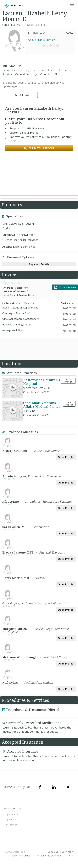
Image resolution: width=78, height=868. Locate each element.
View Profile (68, 381)
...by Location (11, 825)
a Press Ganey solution (21, 787)
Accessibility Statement (50, 856)
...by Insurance (11, 814)
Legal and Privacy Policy (61, 852)
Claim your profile (39, 148)
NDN (71, 856)
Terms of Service (21, 856)
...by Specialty (11, 819)
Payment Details (39, 264)
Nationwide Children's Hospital (42, 382)
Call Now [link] (22, 95)
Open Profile (66, 457)
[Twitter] (68, 787)
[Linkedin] (54, 787)
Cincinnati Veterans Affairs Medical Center (42, 405)
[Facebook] (40, 787)
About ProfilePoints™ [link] (41, 40)
